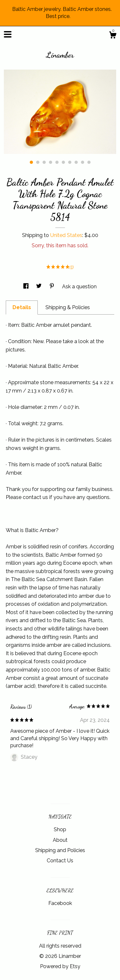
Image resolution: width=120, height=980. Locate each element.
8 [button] (76, 162)
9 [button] (83, 162)
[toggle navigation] (8, 34)
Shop (60, 829)
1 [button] (31, 162)
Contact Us (60, 861)
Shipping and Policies (60, 850)
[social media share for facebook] (27, 287)
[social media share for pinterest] (52, 287)
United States (66, 235)
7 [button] (70, 162)
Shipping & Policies (68, 307)
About (60, 840)
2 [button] (38, 162)
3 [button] (44, 162)
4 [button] (51, 162)
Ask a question (79, 287)
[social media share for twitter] (40, 287)
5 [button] (57, 162)
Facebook (60, 903)
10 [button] (89, 162)
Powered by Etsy (60, 966)
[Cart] (113, 36)
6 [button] (63, 162)
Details (22, 307)
